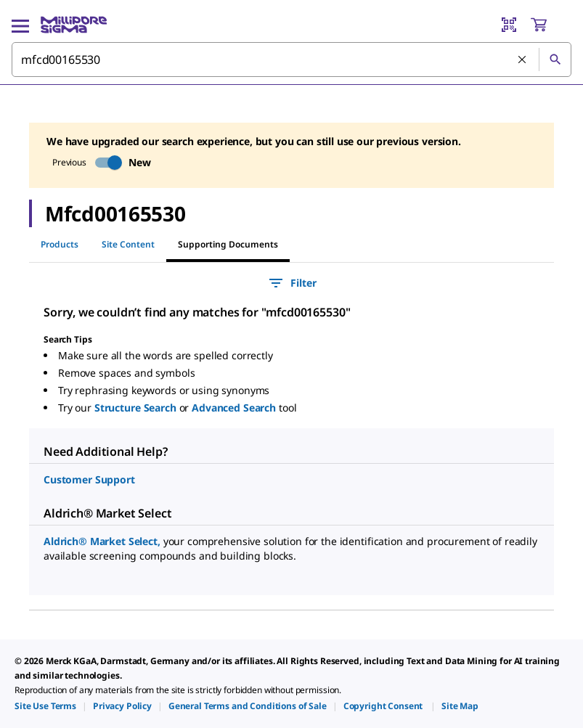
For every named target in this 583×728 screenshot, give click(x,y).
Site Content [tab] (128, 244)
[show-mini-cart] (550, 25)
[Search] (555, 60)
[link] (45, 706)
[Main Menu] (20, 25)
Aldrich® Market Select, (103, 541)
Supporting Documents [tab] (228, 244)
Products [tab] (60, 244)
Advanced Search (235, 408)
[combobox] (291, 60)
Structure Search (137, 408)
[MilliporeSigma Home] (74, 25)
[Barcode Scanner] (509, 25)
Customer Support (89, 479)
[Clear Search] (523, 60)
